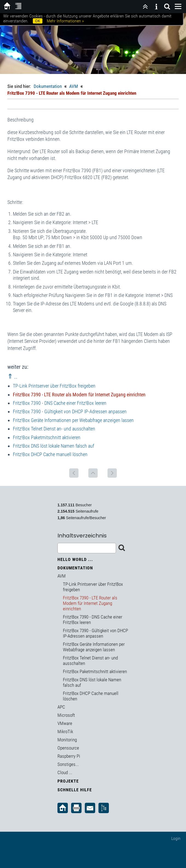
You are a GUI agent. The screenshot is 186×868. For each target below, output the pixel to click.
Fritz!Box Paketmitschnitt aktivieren (47, 437)
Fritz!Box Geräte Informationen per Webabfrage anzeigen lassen (73, 420)
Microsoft (66, 715)
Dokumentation (48, 86)
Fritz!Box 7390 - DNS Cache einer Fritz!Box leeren (60, 403)
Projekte (68, 781)
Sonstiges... (68, 764)
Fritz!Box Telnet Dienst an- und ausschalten (54, 429)
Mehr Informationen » (65, 21)
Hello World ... (75, 559)
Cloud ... (65, 772)
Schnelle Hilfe (75, 790)
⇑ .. (12, 376)
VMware (65, 723)
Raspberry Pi (69, 756)
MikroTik (65, 732)
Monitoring (67, 740)
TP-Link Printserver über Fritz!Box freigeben (54, 386)
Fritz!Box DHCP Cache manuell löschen (50, 454)
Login (176, 838)
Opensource (68, 748)
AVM (74, 86)
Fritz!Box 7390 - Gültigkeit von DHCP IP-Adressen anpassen (70, 411)
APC (61, 707)
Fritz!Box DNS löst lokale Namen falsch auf (53, 446)
